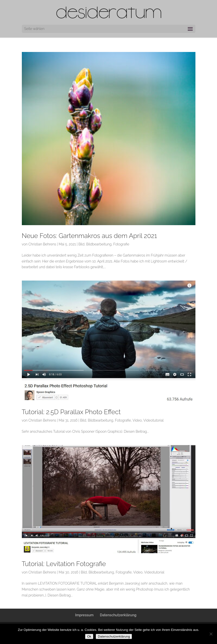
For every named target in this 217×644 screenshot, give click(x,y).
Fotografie (121, 244)
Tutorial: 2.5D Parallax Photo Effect (71, 412)
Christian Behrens (42, 244)
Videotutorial (154, 420)
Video (137, 420)
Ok (89, 636)
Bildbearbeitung (99, 244)
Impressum (84, 615)
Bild (81, 244)
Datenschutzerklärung (118, 615)
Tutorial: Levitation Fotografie (64, 564)
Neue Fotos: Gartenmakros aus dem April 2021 (89, 236)
